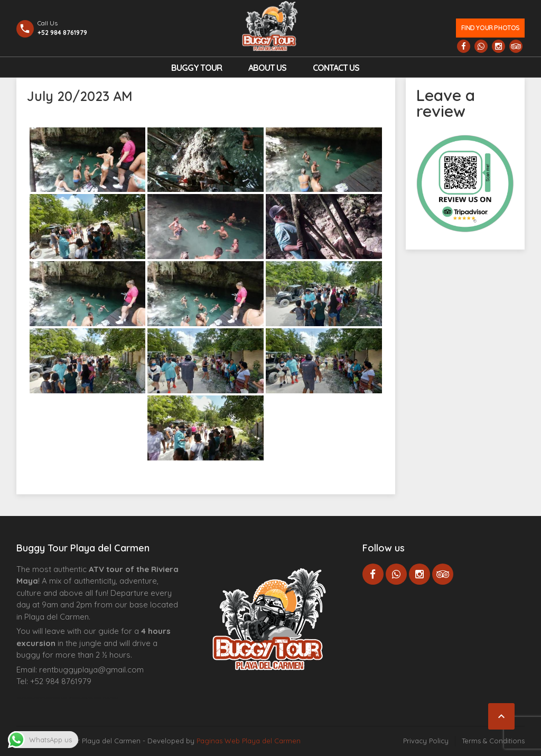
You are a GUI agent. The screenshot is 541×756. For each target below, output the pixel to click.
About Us (267, 68)
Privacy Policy (426, 741)
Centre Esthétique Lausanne (76, 698)
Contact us (336, 68)
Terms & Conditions (493, 741)
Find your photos (491, 28)
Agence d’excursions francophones (38, 698)
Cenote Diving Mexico (105, 698)
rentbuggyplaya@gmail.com (91, 670)
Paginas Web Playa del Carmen (249, 741)
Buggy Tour (197, 68)
